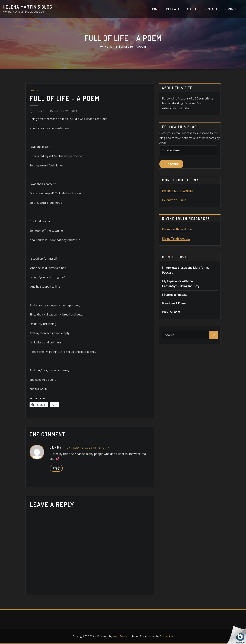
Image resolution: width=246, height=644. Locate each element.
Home (155, 9)
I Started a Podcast (174, 295)
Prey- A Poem (171, 312)
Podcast (173, 9)
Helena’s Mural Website (178, 191)
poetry (34, 90)
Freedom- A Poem (174, 303)
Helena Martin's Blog (27, 7)
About (192, 9)
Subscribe (171, 164)
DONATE (230, 9)
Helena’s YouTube (174, 200)
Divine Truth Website (176, 239)
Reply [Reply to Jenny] (56, 468)
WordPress (120, 636)
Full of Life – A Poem (132, 47)
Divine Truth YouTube (177, 229)
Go (214, 335)
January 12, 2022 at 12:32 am (88, 448)
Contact (210, 9)
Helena (37, 111)
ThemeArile (167, 636)
